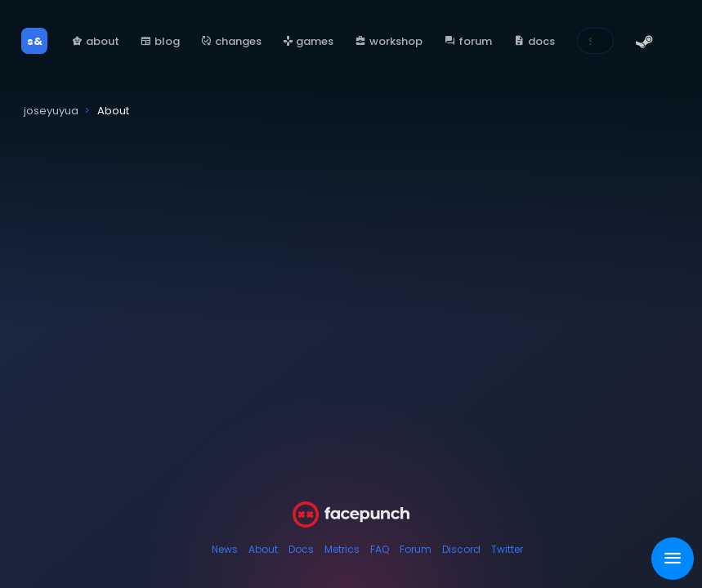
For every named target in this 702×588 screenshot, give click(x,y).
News (225, 549)
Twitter (507, 549)
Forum (416, 549)
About (263, 549)
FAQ (380, 549)
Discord (461, 549)
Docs (301, 549)
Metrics (342, 549)
